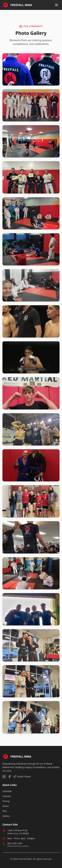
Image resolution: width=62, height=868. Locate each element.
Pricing (6, 801)
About (6, 806)
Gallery (6, 816)
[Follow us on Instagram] (4, 777)
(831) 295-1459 (15, 843)
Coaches (7, 796)
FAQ (5, 811)
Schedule (7, 791)
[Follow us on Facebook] (10, 777)
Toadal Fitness (22, 776)
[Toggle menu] (56, 5)
